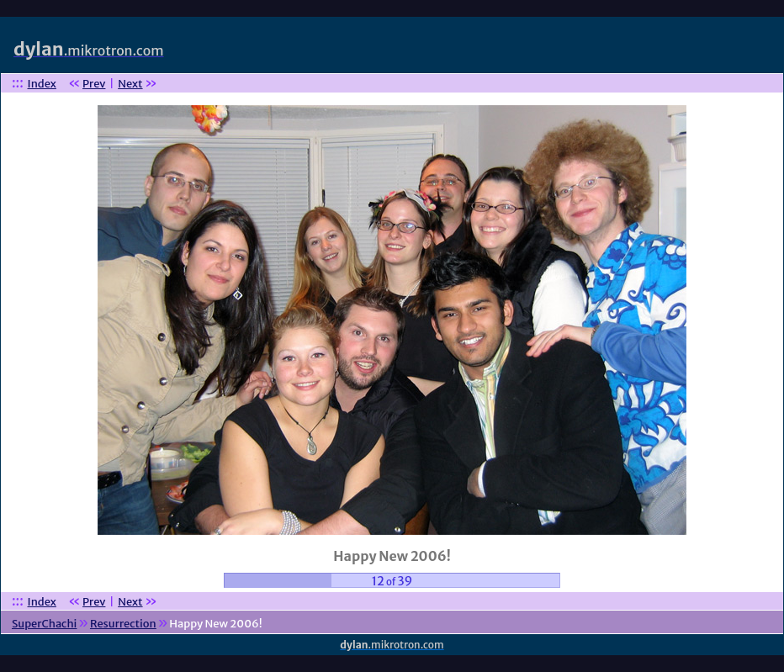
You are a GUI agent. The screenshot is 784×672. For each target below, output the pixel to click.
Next (130, 84)
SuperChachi (44, 624)
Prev (94, 84)
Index (42, 84)
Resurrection (123, 624)
